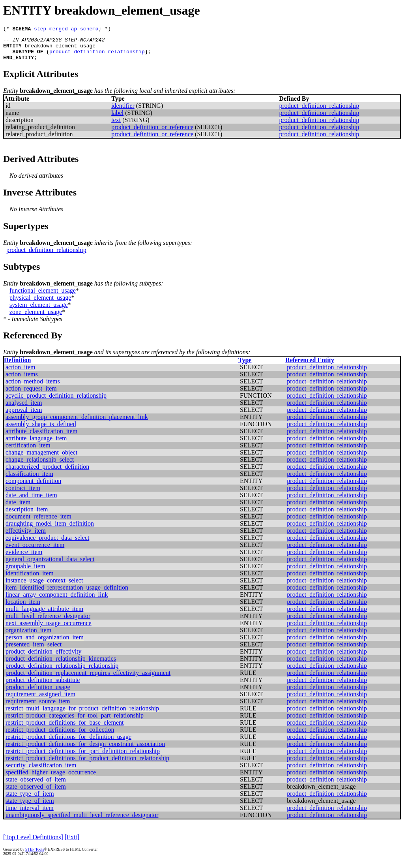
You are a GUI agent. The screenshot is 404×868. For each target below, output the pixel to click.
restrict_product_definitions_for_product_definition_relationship (87, 764)
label (117, 119)
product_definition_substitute (43, 686)
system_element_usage (39, 311)
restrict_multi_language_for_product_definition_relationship (82, 714)
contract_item (23, 494)
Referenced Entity (310, 366)
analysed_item (24, 409)
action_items (22, 380)
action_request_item (31, 394)
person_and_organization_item (45, 643)
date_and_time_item (31, 501)
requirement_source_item (38, 707)
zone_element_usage (36, 318)
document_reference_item (38, 522)
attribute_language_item (36, 444)
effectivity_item (26, 536)
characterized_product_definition (47, 473)
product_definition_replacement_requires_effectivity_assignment (88, 679)
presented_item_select (34, 650)
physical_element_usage (40, 303)
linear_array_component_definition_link (57, 600)
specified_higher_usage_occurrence (51, 778)
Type (245, 366)
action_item (21, 373)
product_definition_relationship (97, 56)
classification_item (29, 480)
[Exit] (72, 843)
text (116, 126)
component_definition (33, 487)
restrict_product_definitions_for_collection (60, 736)
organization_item (28, 636)
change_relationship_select (40, 465)
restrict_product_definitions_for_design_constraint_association (85, 750)
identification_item (30, 579)
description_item (27, 515)
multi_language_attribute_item (44, 615)
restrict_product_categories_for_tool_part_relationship (75, 721)
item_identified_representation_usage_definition (67, 593)
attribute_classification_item (41, 437)
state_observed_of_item (36, 785)
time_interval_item (30, 814)
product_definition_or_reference (152, 133)
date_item (18, 508)
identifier (123, 112)
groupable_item (25, 572)
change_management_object (41, 458)
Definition (17, 366)
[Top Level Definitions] (33, 843)
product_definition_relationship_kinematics (61, 664)
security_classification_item (41, 771)
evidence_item (24, 558)
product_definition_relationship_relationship (62, 672)
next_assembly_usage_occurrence (49, 629)
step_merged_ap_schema (66, 30)
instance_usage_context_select (44, 586)
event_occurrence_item (35, 551)
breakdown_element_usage (60, 49)
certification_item (28, 451)
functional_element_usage (43, 296)
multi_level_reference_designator (48, 622)
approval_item (24, 416)
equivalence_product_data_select (47, 544)
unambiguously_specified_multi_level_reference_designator (82, 821)
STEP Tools (35, 855)
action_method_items (33, 387)
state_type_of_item (30, 799)
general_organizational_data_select (50, 565)
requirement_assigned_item (40, 700)
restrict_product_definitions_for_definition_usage (68, 743)
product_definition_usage (38, 693)
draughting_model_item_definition (50, 529)
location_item (23, 608)
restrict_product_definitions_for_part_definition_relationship (83, 757)
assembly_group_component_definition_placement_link (77, 423)
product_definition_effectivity (44, 657)
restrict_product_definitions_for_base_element (65, 728)
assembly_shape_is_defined (41, 430)
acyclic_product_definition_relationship (56, 401)
